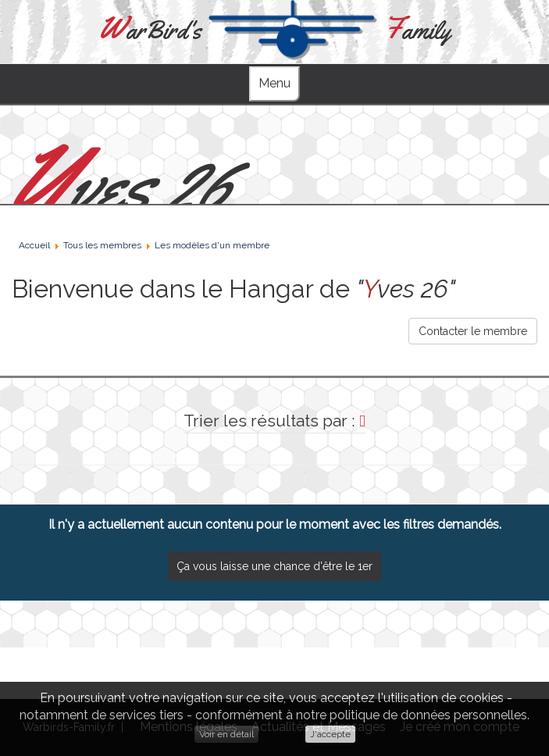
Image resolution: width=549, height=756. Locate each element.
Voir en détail (226, 734)
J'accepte (330, 734)
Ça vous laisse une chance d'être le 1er (274, 566)
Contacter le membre (473, 331)
